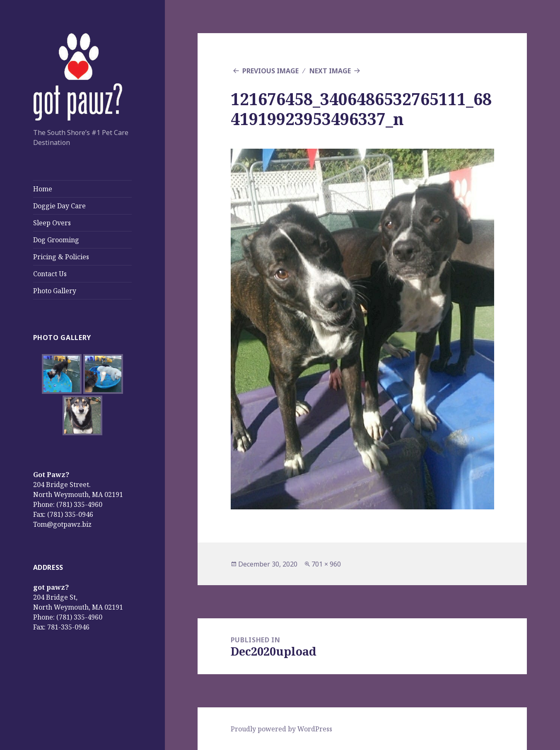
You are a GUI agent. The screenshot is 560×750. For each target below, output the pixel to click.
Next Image (330, 71)
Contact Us (50, 274)
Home (43, 189)
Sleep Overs (52, 223)
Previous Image (270, 71)
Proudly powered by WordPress (281, 729)
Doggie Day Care (59, 206)
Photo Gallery (55, 291)
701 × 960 (326, 564)
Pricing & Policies (61, 257)
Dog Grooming (56, 240)
